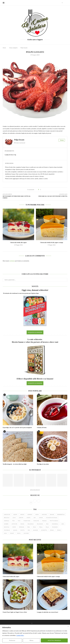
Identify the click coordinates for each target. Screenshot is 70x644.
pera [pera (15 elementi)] (29, 527)
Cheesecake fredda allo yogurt (18, 243)
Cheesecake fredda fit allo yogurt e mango (52, 243)
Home (4, 48)
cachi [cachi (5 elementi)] (14, 518)
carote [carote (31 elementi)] (28, 518)
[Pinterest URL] (8, 480)
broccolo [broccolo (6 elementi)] (7, 518)
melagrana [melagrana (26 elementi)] (31, 524)
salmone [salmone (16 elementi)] (36, 530)
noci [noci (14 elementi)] (63, 524)
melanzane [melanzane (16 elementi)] (40, 524)
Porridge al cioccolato (43, 464)
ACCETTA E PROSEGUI (54, 640)
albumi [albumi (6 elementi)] (15, 514)
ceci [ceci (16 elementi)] (35, 518)
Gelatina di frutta (42, 428)
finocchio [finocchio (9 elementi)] (36, 521)
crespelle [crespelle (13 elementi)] (7, 521)
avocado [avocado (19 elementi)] (44, 514)
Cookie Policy (20, 635)
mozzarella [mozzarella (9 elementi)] (55, 524)
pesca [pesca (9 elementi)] (34, 527)
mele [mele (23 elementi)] (47, 524)
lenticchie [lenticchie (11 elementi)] (14, 524)
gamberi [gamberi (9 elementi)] (6, 524)
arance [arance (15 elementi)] (22, 514)
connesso (12, 261)
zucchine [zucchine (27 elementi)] (26, 533)
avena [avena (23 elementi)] (37, 514)
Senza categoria (13, 48)
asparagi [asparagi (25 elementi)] (30, 514)
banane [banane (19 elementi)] (52, 514)
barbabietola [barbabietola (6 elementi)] (61, 514)
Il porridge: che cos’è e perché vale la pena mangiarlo (17, 428)
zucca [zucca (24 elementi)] (19, 533)
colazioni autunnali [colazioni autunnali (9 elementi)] (52, 518)
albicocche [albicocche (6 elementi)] (7, 514)
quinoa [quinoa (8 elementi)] (15, 530)
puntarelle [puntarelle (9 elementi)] (7, 530)
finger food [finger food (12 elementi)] (27, 521)
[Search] (66, 3)
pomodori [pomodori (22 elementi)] (55, 527)
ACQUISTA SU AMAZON (35, 332)
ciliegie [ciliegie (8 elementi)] (41, 518)
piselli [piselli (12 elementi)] (41, 527)
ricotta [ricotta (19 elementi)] (22, 530)
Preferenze (12, 640)
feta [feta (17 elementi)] (13, 521)
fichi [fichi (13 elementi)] (19, 521)
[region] (35, 634)
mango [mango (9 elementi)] (22, 524)
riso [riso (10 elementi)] (29, 530)
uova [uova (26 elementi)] (5, 533)
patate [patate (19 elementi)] (14, 527)
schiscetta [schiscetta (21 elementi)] (44, 530)
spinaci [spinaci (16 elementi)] (52, 530)
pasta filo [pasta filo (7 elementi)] (7, 527)
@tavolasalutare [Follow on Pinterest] (35, 490)
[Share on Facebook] (41, 190)
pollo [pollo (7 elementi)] (47, 527)
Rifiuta (31, 640)
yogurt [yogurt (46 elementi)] (12, 533)
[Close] (68, 626)
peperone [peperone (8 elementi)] (22, 527)
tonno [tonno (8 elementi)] (59, 530)
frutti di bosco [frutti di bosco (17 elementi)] (54, 521)
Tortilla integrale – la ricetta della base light (15, 464)
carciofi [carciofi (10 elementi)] (21, 518)
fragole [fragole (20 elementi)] (44, 521)
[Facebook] (62, 3)
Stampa (62, 140)
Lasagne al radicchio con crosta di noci (47, 612)
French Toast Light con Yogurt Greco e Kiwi (15, 612)
